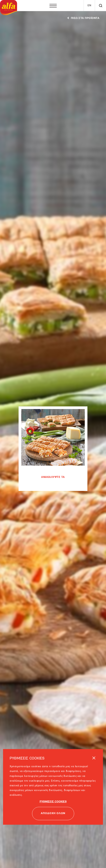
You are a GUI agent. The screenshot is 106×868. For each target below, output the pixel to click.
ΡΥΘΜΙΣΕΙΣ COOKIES (53, 802)
